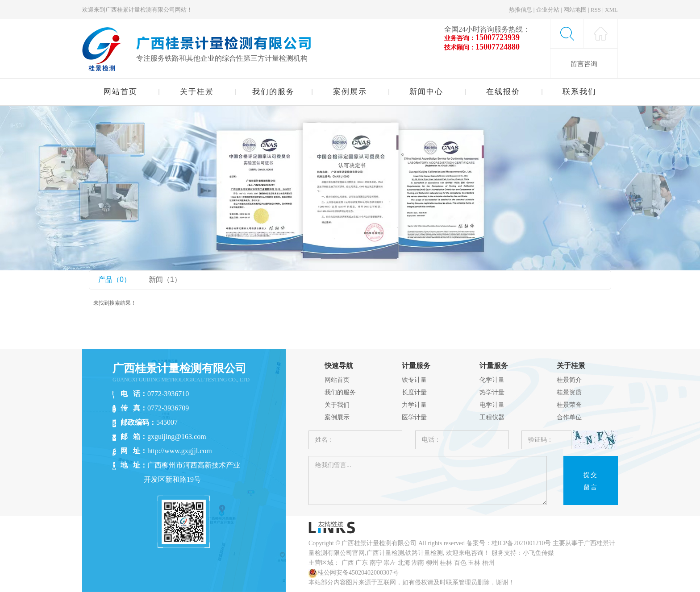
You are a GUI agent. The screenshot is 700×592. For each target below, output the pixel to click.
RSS (596, 10)
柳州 (432, 563)
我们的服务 (273, 92)
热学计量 (492, 392)
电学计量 (492, 405)
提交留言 (591, 481)
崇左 (390, 563)
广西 (348, 563)
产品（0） (115, 279)
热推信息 (521, 10)
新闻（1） (165, 279)
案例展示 (350, 92)
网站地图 (575, 10)
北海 (404, 563)
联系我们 (579, 92)
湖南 (418, 563)
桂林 (446, 563)
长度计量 (414, 392)
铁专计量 (414, 380)
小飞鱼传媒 (538, 553)
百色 (460, 563)
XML (611, 10)
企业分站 (548, 10)
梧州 (488, 563)
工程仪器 (492, 417)
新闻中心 (426, 92)
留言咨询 (584, 64)
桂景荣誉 (569, 405)
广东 (362, 563)
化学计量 (492, 380)
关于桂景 (197, 92)
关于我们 (337, 405)
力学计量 (414, 405)
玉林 (474, 563)
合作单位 (569, 417)
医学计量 (414, 417)
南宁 (376, 563)
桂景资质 (569, 392)
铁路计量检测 (424, 553)
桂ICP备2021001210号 (521, 543)
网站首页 (121, 92)
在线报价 (503, 92)
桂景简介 (569, 380)
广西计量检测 (385, 553)
